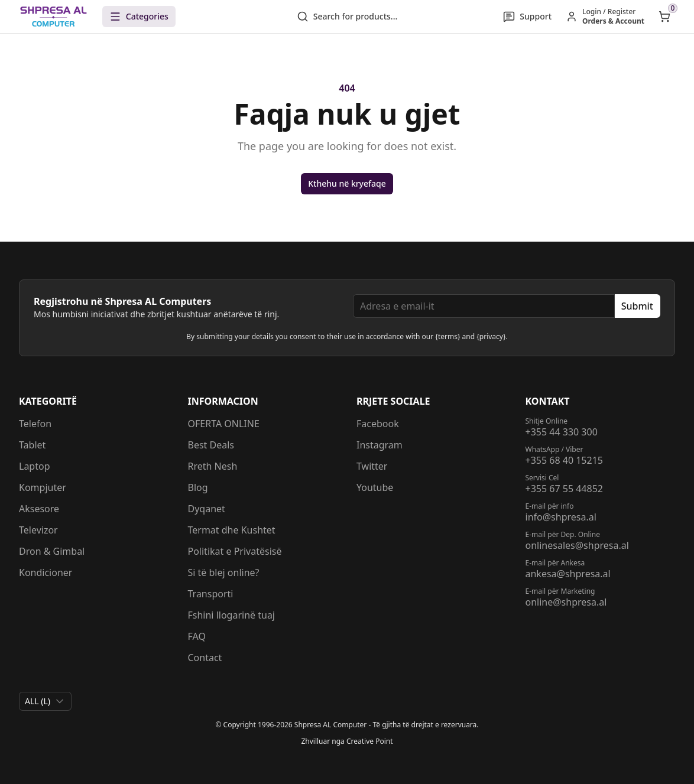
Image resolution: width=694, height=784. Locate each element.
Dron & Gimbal (52, 551)
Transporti (211, 594)
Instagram (380, 445)
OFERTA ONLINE (224, 424)
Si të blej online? (224, 572)
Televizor (38, 530)
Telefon (35, 424)
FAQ (197, 636)
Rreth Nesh (213, 466)
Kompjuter (43, 487)
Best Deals (211, 445)
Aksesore (39, 509)
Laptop (35, 466)
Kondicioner (46, 572)
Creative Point (370, 741)
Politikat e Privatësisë (235, 551)
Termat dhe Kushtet (232, 530)
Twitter (372, 466)
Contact (205, 658)
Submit (637, 306)
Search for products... (347, 17)
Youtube (375, 487)
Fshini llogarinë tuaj (232, 615)
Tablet (32, 445)
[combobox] (45, 701)
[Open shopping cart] (664, 17)
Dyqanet (207, 509)
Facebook (378, 424)
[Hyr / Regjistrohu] (605, 17)
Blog (198, 487)
